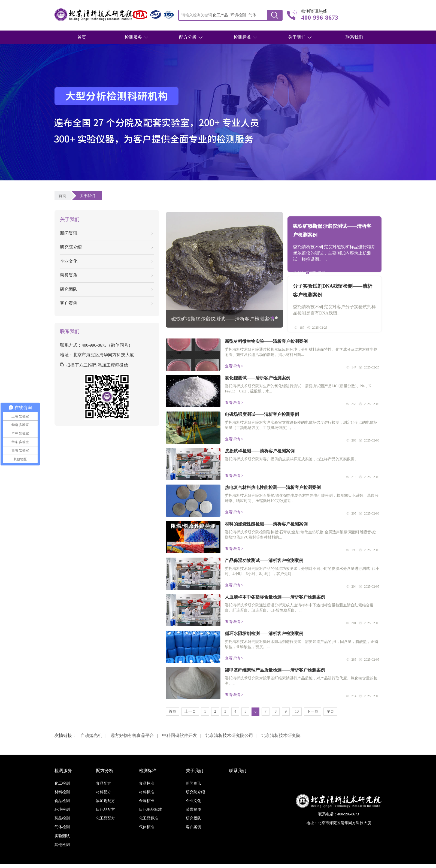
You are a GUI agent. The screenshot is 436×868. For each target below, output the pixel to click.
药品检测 (62, 818)
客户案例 (107, 303)
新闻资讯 (107, 233)
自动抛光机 (91, 735)
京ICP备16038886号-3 (249, 866)
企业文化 (107, 261)
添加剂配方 (105, 801)
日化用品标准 (150, 810)
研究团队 (107, 289)
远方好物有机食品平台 (132, 735)
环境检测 (62, 810)
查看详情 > (234, 366)
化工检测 (62, 783)
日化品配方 (105, 810)
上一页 (190, 711)
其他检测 (62, 845)
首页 (82, 37)
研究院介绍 (107, 247)
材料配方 (104, 792)
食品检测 (62, 801)
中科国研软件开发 (180, 735)
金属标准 (147, 801)
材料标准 (147, 792)
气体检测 (62, 827)
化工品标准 (149, 818)
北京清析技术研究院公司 (229, 735)
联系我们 (354, 37)
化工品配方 (105, 818)
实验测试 (62, 836)
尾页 (330, 711)
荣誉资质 (107, 275)
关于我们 (297, 37)
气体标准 (147, 827)
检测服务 (133, 37)
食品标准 (147, 783)
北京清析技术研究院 (281, 735)
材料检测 (62, 792)
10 (297, 711)
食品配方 (104, 783)
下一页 (313, 711)
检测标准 (242, 37)
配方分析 (188, 37)
